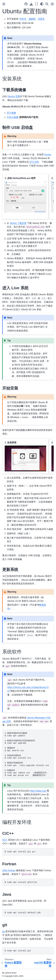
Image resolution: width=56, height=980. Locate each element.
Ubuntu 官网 (14, 96)
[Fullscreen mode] (37, 4)
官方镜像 (11, 113)
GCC (5, 840)
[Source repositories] (26, 4)
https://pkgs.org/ (38, 791)
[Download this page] (31, 4)
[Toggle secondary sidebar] (52, 4)
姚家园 (32, 19)
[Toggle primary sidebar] (4, 4)
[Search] (47, 4)
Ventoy (48, 155)
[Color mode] (42, 4)
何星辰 (41, 19)
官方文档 (34, 162)
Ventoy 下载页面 (18, 223)
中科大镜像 (13, 117)
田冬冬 (23, 19)
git (3, 931)
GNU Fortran (9, 870)
